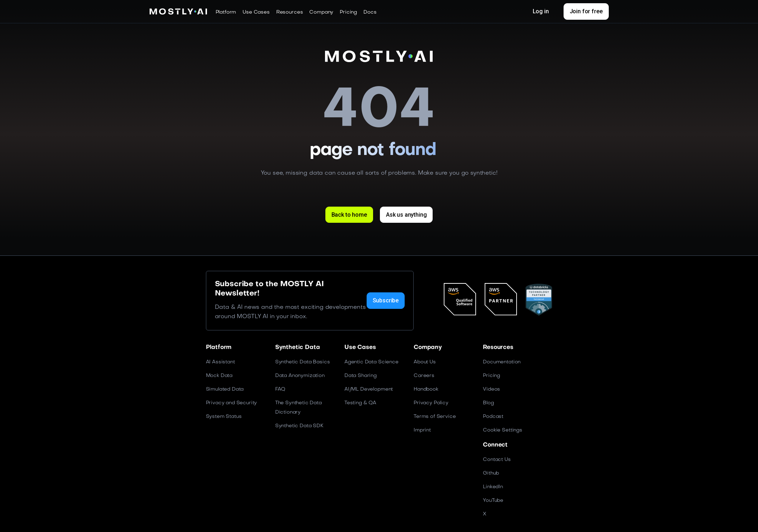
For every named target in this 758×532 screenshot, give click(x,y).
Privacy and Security (232, 403)
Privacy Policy (431, 403)
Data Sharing (361, 375)
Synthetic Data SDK (299, 426)
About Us (425, 362)
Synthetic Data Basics (303, 362)
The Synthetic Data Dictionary (298, 407)
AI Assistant (220, 362)
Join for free (586, 11)
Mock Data (219, 375)
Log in (541, 11)
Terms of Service (435, 416)
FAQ (280, 389)
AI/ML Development (369, 389)
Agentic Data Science (371, 362)
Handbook (426, 389)
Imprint (422, 430)
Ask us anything (406, 215)
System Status (224, 416)
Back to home (349, 215)
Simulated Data (225, 389)
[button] (226, 12)
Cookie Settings (503, 430)
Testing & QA (360, 403)
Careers (424, 375)
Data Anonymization (300, 375)
